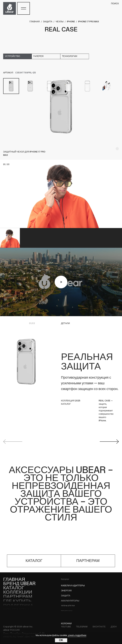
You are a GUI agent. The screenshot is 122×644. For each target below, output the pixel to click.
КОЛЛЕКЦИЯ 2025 (71, 401)
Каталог (65, 579)
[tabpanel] (61, 107)
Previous (13, 442)
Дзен (114, 627)
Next (109, 442)
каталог (34, 561)
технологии (70, 56)
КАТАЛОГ (66, 404)
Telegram (82, 627)
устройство (12, 56)
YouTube (66, 627)
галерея (38, 56)
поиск (115, 4)
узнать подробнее (77, 636)
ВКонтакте (99, 627)
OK (61, 640)
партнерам (88, 561)
